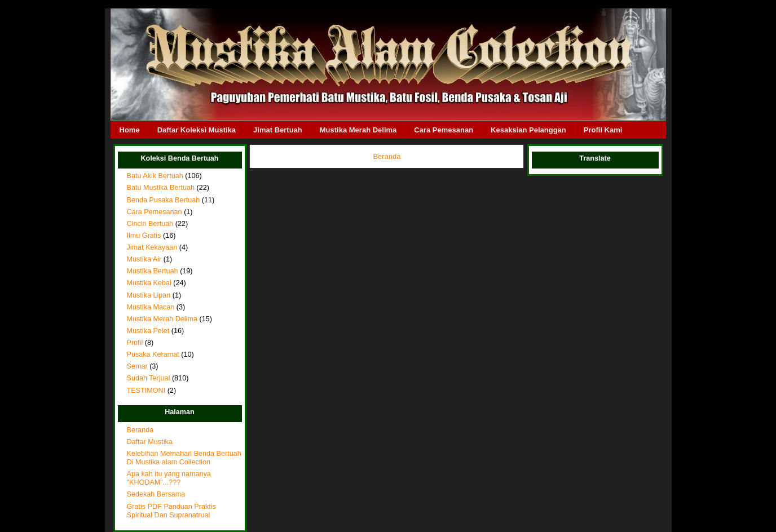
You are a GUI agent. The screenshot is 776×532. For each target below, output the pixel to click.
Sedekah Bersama (156, 494)
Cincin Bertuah (150, 224)
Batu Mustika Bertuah (161, 188)
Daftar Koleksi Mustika (197, 130)
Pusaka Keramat (153, 354)
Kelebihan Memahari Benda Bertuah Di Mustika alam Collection (184, 458)
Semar (137, 366)
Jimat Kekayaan (152, 247)
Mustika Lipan (149, 295)
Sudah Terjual (149, 378)
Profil (135, 343)
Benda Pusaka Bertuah (164, 200)
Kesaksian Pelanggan (528, 130)
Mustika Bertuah (153, 271)
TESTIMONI (146, 391)
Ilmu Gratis (144, 236)
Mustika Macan (151, 307)
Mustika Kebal (149, 283)
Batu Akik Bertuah (155, 176)
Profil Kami (603, 130)
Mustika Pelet (148, 331)
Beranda (140, 430)
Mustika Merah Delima (358, 130)
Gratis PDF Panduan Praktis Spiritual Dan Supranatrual (171, 511)
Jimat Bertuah (278, 130)
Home (130, 130)
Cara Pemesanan (444, 130)
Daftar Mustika (150, 442)
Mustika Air (144, 259)
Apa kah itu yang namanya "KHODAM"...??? (169, 478)
